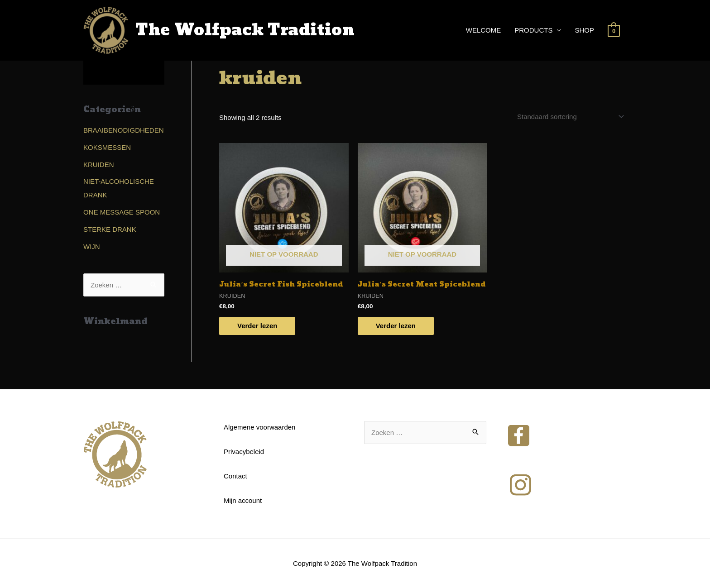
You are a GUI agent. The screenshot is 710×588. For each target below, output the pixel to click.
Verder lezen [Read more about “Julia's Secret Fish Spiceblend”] (257, 326)
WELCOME (484, 30)
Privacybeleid (244, 452)
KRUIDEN (99, 165)
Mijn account (243, 500)
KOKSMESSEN (107, 147)
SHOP (584, 30)
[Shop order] (569, 117)
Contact (235, 476)
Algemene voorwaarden (259, 427)
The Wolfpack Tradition (245, 30)
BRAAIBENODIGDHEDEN (124, 130)
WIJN (92, 246)
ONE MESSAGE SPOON (122, 212)
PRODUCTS (533, 30)
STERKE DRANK (110, 229)
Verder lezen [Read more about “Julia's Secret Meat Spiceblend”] (396, 326)
